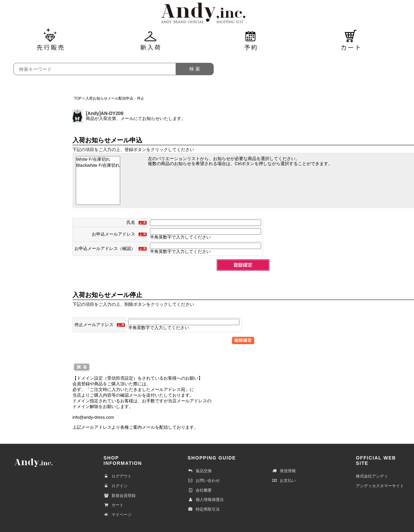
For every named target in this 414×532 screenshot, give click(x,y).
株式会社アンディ (372, 476)
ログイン (116, 486)
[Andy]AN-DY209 (105, 113)
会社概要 (200, 490)
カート (114, 505)
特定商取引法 (204, 509)
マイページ (118, 515)
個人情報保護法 (206, 500)
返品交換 (200, 471)
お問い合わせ (204, 481)
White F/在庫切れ (98, 159)
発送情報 (284, 471)
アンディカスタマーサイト (380, 486)
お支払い (284, 481)
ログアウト (118, 476)
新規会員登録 (120, 496)
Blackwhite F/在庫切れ (98, 165)
